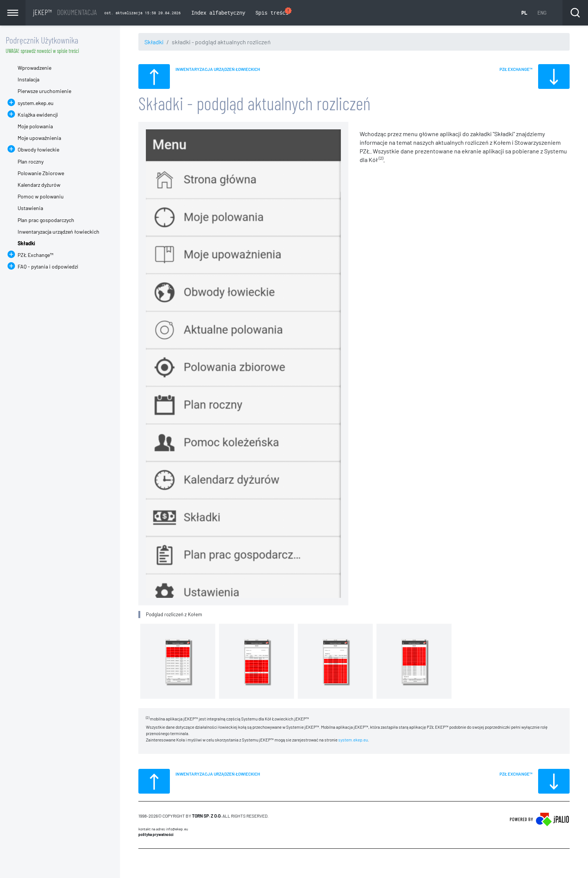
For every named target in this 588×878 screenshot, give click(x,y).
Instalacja (28, 79)
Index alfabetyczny (218, 13)
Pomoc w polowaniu (41, 196)
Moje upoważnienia (39, 138)
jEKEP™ (65, 12)
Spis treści (274, 12)
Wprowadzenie (34, 68)
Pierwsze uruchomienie (44, 91)
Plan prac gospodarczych (46, 220)
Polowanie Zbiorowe (41, 173)
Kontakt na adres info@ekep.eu (163, 829)
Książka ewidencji (38, 115)
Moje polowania (35, 126)
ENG (542, 13)
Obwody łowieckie (38, 149)
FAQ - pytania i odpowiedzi (48, 266)
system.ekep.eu (353, 740)
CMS (143, 863)
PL (524, 13)
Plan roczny (31, 161)
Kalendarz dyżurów (39, 185)
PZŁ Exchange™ (35, 255)
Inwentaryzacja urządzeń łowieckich (58, 232)
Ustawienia (30, 208)
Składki (154, 42)
